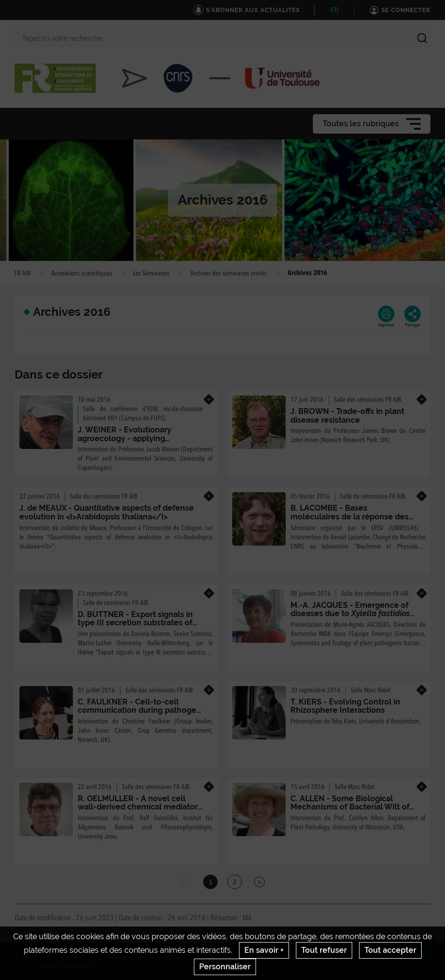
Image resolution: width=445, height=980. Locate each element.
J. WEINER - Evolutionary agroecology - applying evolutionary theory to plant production (130, 443)
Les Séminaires (151, 274)
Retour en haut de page (428, 951)
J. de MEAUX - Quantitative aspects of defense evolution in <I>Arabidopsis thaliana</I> (107, 512)
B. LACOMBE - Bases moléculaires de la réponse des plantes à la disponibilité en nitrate (350, 521)
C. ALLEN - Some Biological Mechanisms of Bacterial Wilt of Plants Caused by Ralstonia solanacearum (350, 811)
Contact (74, 957)
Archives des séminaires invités (229, 274)
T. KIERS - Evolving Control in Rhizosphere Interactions (345, 706)
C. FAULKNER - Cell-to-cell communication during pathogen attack (139, 710)
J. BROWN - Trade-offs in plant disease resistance (347, 416)
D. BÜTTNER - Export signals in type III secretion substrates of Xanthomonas (135, 623)
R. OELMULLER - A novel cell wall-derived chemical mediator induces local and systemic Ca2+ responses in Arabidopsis (138, 811)
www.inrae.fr (413, 957)
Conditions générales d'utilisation (253, 957)
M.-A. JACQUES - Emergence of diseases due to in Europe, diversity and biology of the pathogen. (353, 618)
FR (334, 10)
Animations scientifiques (82, 274)
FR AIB (23, 274)
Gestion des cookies (65, 965)
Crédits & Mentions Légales (146, 957)
